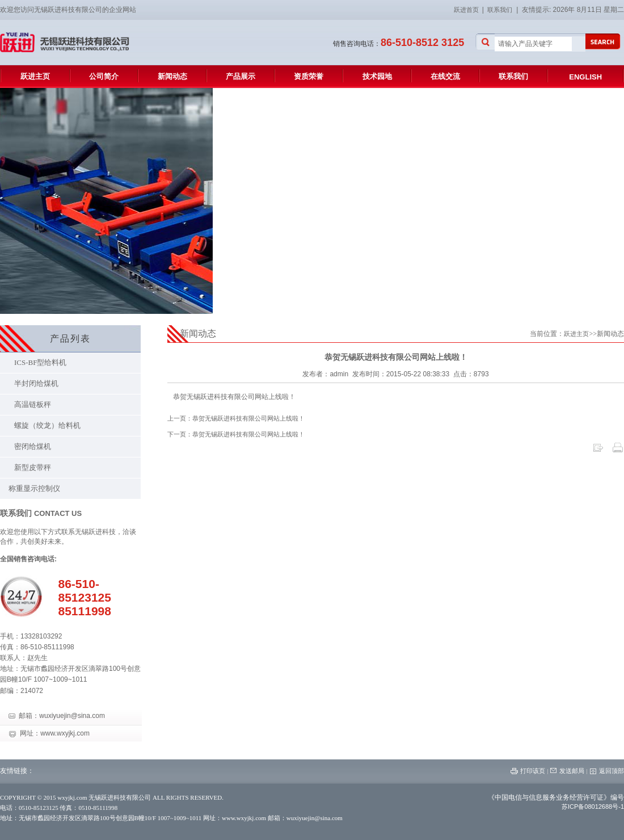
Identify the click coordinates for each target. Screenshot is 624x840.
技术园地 (377, 76)
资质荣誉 (309, 76)
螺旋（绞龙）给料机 (47, 425)
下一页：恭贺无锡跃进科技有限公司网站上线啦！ (236, 434)
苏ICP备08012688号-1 (593, 807)
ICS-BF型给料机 (40, 362)
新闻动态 (172, 76)
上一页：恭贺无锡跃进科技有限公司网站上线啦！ (236, 418)
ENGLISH (585, 77)
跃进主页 (35, 76)
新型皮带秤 (33, 467)
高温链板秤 (33, 404)
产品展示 (241, 76)
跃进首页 (468, 10)
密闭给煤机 (33, 446)
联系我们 (500, 10)
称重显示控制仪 (34, 488)
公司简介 (104, 76)
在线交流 (445, 76)
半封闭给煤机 (36, 383)
